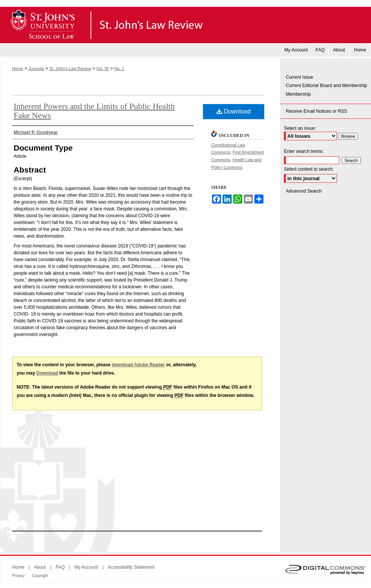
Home (18, 68)
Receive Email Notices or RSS (316, 111)
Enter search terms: (304, 151)
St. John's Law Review (185, 25)
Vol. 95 (103, 68)
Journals (36, 68)
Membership (298, 94)
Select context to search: (309, 169)
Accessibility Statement (131, 567)
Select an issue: (300, 128)
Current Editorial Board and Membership (327, 86)
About (40, 567)
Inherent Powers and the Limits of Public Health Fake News (94, 111)
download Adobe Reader (138, 365)
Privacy (18, 576)
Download (234, 111)
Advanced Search (304, 191)
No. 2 (119, 68)
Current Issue (299, 77)
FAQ (60, 567)
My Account (86, 567)
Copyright (40, 576)
